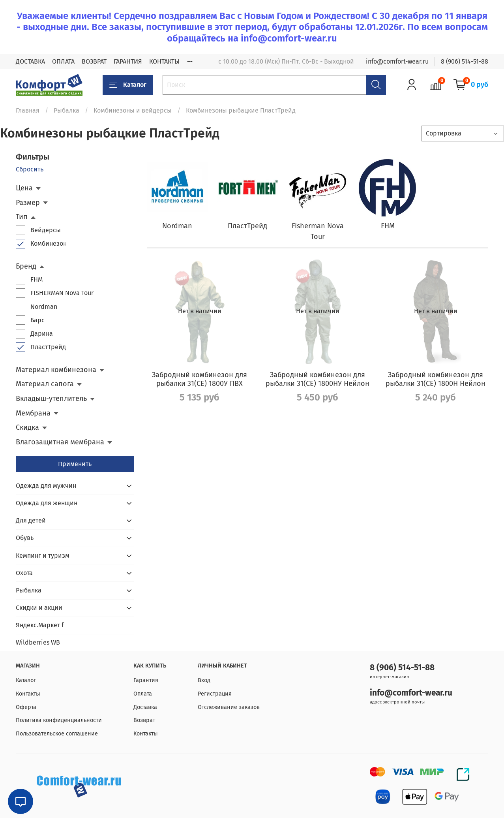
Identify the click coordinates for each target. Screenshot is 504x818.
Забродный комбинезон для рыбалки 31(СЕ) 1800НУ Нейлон (318, 379)
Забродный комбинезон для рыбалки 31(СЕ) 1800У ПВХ (200, 379)
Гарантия (146, 680)
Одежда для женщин (47, 503)
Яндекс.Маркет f (40, 625)
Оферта (26, 707)
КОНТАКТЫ (164, 61)
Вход (204, 680)
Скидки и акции (39, 608)
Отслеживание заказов (229, 707)
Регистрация (215, 694)
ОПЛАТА (63, 61)
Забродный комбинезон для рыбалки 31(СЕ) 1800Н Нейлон (436, 379)
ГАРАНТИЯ (128, 61)
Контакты (28, 694)
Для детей (31, 520)
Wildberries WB (38, 642)
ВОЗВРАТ (94, 61)
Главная (28, 110)
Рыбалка (67, 110)
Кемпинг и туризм (43, 556)
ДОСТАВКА (30, 61)
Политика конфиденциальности (59, 720)
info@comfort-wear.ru (397, 61)
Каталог (128, 85)
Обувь (25, 538)
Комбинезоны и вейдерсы (133, 110)
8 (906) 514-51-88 (465, 61)
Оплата (143, 694)
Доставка (145, 707)
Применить (75, 464)
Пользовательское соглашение (57, 734)
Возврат (144, 720)
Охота (24, 573)
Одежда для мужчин (46, 486)
